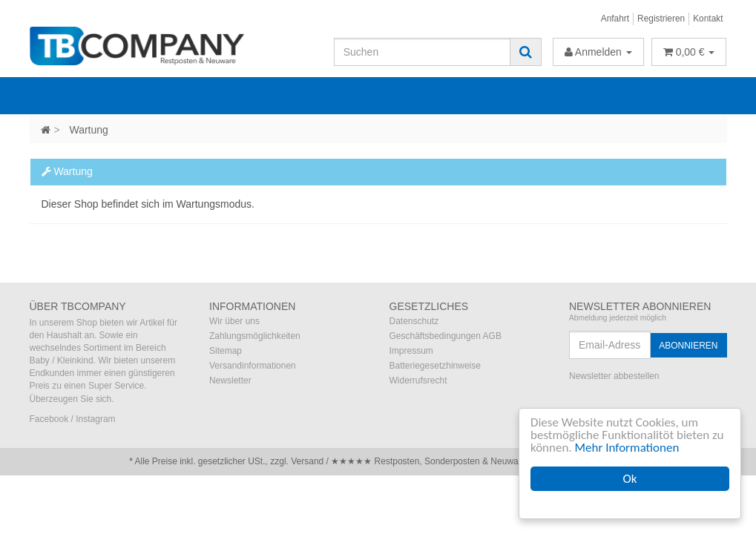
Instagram (95, 419)
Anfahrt (615, 19)
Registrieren (661, 19)
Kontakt (708, 19)
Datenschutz (414, 321)
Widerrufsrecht (418, 380)
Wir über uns (234, 321)
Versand (307, 461)
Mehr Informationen (627, 448)
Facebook (49, 419)
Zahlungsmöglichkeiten (255, 336)
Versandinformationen (253, 366)
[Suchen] (422, 52)
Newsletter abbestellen (614, 376)
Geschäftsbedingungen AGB (446, 336)
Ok (630, 479)
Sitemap (226, 351)
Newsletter (230, 380)
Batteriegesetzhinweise (435, 366)
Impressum (411, 351)
